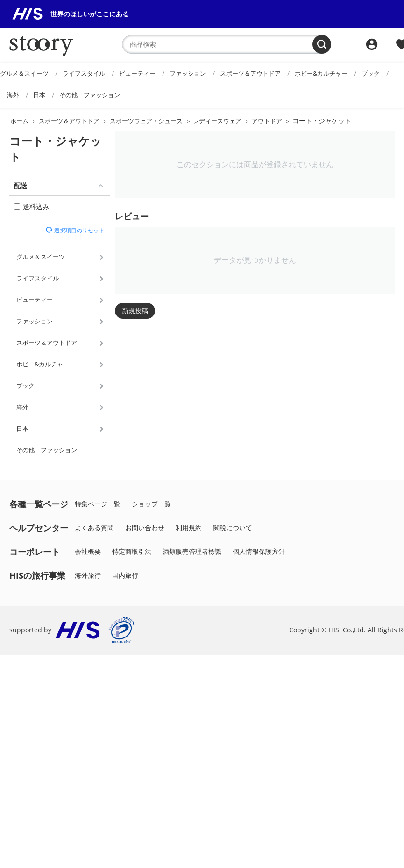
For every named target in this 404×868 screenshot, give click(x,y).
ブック (371, 73)
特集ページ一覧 (98, 504)
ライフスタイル (84, 73)
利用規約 (189, 528)
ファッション (188, 73)
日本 (39, 95)
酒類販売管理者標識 (192, 551)
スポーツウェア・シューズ (146, 121)
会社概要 (88, 551)
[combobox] (227, 44)
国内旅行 (125, 575)
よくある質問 (94, 528)
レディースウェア (217, 121)
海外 (13, 95)
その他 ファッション (90, 95)
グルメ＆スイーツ (24, 73)
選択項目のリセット (78, 230)
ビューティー (137, 73)
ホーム (19, 121)
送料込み (32, 206)
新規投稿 (135, 311)
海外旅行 (88, 575)
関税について (233, 528)
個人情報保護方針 (259, 551)
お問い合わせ (145, 528)
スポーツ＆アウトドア (250, 73)
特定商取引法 (132, 551)
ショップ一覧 (151, 504)
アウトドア (267, 121)
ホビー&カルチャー (321, 73)
